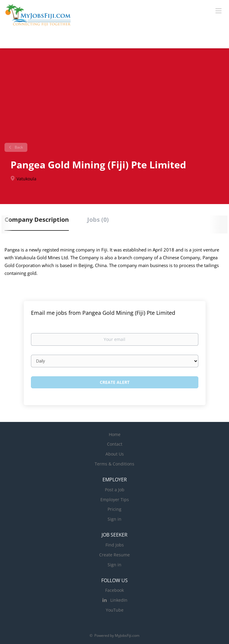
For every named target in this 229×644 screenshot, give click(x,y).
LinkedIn (119, 600)
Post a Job (115, 490)
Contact (115, 444)
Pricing (114, 509)
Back (18, 147)
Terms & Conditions (114, 464)
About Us (115, 454)
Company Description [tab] (37, 220)
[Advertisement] (114, 98)
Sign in (114, 519)
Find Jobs (115, 545)
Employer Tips (115, 500)
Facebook (114, 590)
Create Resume (114, 555)
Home (115, 434)
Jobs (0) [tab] (98, 220)
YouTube (115, 610)
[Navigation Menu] (218, 11)
